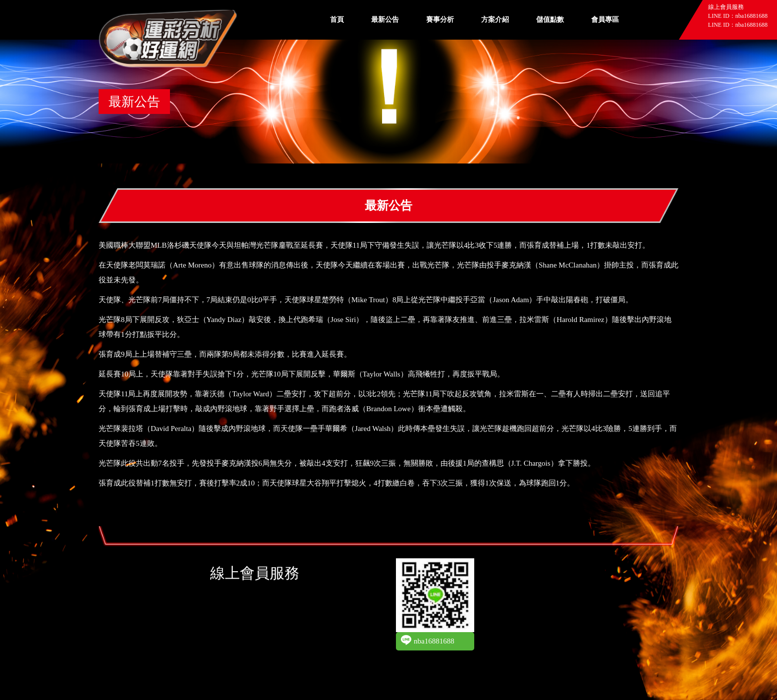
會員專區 (605, 20)
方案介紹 (495, 20)
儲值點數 (550, 20)
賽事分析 (440, 20)
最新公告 (385, 20)
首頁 (337, 20)
